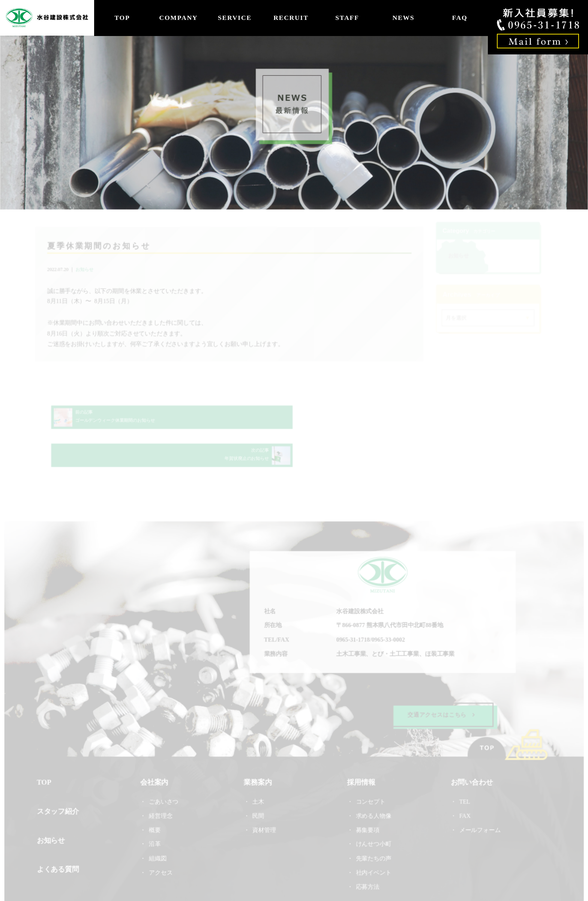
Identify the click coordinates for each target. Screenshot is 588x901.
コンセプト (370, 772)
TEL (466, 772)
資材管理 (264, 800)
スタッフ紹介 (59, 782)
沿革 (155, 814)
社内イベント (373, 842)
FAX (464, 786)
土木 (258, 772)
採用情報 (361, 753)
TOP (122, 18)
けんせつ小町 (373, 814)
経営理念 (161, 786)
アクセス (161, 842)
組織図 (158, 828)
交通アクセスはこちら (440, 685)
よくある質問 (59, 839)
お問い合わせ (471, 753)
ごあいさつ (164, 772)
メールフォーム (479, 800)
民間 (258, 786)
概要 (155, 800)
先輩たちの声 (373, 828)
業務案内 (258, 753)
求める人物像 (373, 786)
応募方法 (367, 857)
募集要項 (367, 800)
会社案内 (155, 753)
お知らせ (86, 270)
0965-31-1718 (353, 610)
